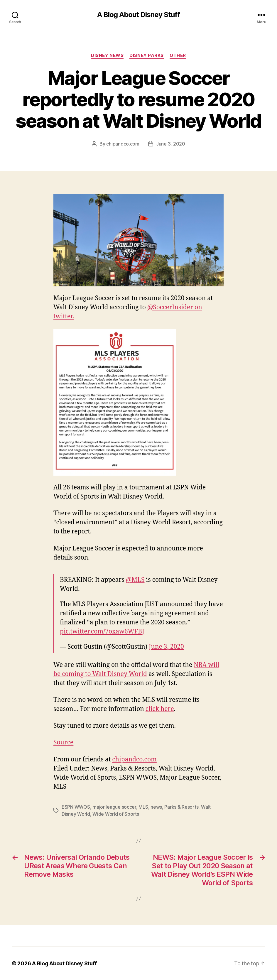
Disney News (107, 55)
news (156, 807)
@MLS (135, 580)
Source (63, 742)
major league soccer (114, 807)
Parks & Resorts (181, 807)
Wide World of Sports (116, 814)
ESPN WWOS (76, 807)
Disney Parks (147, 55)
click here (160, 709)
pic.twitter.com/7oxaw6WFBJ (102, 632)
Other (178, 55)
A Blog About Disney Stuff (138, 15)
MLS (143, 807)
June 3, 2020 (171, 144)
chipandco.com (123, 144)
